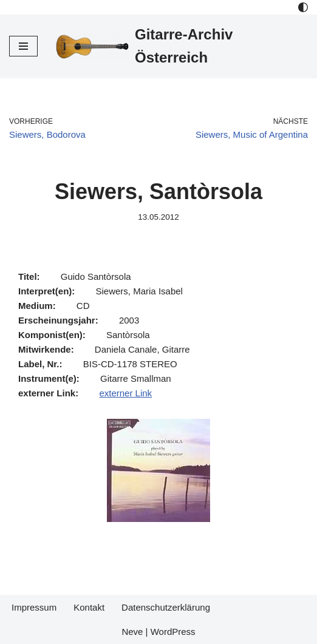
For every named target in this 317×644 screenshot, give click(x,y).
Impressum (34, 607)
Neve (132, 632)
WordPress (173, 632)
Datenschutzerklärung (166, 607)
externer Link (125, 393)
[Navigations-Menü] (23, 46)
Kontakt (89, 607)
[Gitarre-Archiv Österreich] (182, 46)
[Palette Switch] (303, 7)
